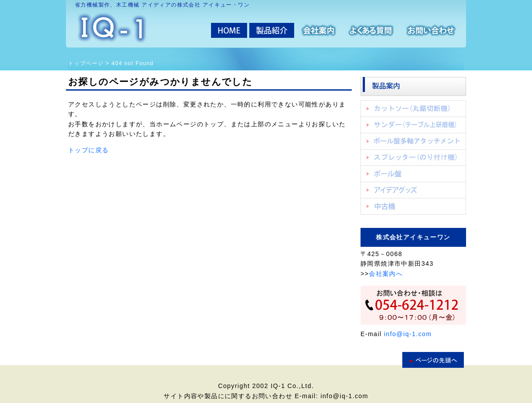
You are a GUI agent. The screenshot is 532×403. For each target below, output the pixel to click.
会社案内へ (386, 274)
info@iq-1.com (408, 334)
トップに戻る (88, 150)
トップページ (86, 63)
